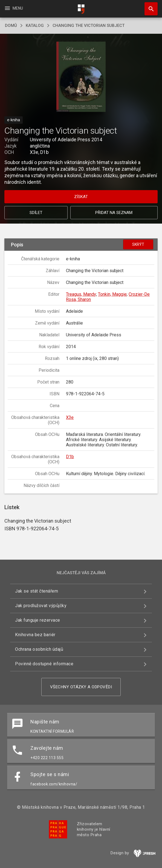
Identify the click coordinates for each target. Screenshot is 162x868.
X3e (70, 417)
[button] (81, 77)
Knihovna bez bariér (35, 635)
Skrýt (138, 244)
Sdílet (36, 213)
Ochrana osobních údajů (39, 649)
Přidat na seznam (114, 213)
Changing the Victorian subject (89, 26)
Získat (81, 197)
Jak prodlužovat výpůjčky (41, 606)
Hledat (149, 6)
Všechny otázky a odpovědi (81, 687)
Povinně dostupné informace (44, 664)
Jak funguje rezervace (38, 620)
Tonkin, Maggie (112, 294)
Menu (14, 8)
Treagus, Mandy (81, 294)
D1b (70, 457)
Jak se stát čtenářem (37, 591)
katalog (35, 26)
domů (11, 26)
